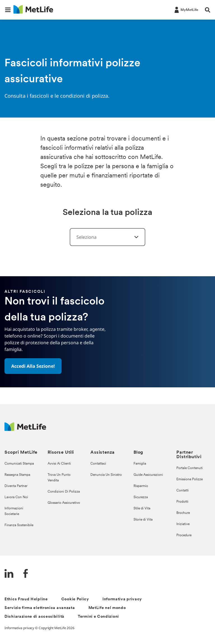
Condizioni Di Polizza (64, 492)
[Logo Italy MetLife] (25, 429)
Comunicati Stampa (19, 464)
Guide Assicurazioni (148, 475)
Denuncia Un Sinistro (106, 475)
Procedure (184, 535)
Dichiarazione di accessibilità (34, 617)
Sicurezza (141, 497)
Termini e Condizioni (98, 617)
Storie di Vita (143, 520)
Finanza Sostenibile (19, 525)
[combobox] (107, 237)
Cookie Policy (75, 599)
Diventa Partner (16, 486)
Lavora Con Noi (16, 497)
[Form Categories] (133, 237)
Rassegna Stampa (17, 475)
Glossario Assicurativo (64, 503)
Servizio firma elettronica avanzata (40, 608)
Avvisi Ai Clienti (59, 464)
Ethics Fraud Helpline (26, 599)
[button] (8, 10)
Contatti (183, 491)
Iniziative (183, 524)
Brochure (183, 513)
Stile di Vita (142, 509)
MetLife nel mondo (107, 608)
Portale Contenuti (190, 468)
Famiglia (140, 464)
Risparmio (141, 486)
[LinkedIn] (9, 574)
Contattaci (98, 464)
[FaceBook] (26, 574)
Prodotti (182, 502)
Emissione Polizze (190, 479)
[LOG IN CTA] (186, 10)
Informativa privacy (122, 599)
